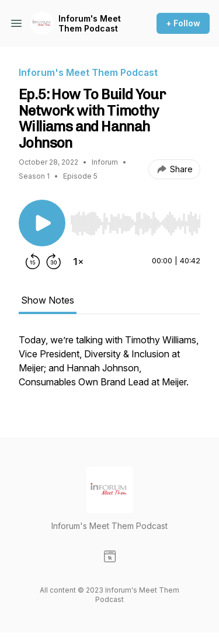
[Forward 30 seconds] (54, 262)
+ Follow (183, 23)
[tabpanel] (109, 367)
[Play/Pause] (42, 223)
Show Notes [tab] (48, 300)
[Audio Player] (135, 220)
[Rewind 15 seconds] (33, 262)
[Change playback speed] (78, 262)
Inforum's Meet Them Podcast (90, 24)
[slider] (135, 224)
